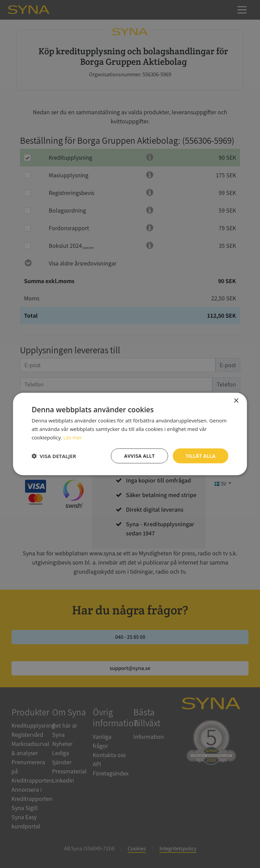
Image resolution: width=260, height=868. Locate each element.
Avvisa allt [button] (139, 456)
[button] (54, 456)
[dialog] (130, 434)
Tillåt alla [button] (200, 456)
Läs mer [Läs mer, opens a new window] (73, 437)
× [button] (236, 401)
